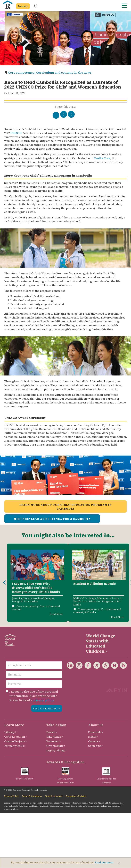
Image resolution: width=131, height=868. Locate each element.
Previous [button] (4, 583)
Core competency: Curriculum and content (36, 608)
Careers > (94, 741)
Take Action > (55, 737)
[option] (37, 583)
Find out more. (104, 862)
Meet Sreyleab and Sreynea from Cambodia (52, 519)
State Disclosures (54, 796)
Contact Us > (96, 746)
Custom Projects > (15, 741)
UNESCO (16, 133)
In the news (83, 73)
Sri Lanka (90, 612)
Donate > (52, 732)
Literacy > (10, 732)
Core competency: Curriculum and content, (41, 73)
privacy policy (43, 700)
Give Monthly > (56, 746)
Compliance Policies (76, 796)
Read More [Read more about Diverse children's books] (56, 614)
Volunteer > (54, 741)
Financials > (96, 732)
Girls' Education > (15, 737)
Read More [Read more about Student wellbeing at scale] (118, 617)
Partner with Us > (15, 746)
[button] (34, 7)
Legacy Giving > (56, 750)
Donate (23, 6)
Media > (93, 737)
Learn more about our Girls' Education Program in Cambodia (65, 507)
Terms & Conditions (32, 796)
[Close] (119, 863)
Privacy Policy (11, 796)
